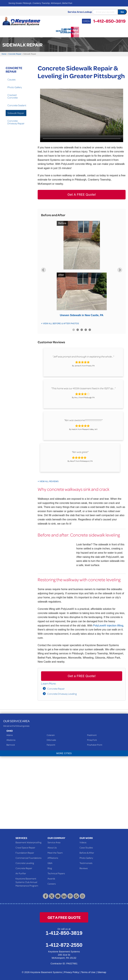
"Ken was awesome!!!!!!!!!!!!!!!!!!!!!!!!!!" (83, 419)
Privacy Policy (72, 971)
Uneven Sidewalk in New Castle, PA (82, 314)
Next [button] (120, 269)
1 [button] (74, 329)
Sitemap (102, 971)
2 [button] (78, 329)
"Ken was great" (80, 451)
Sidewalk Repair (16, 112)
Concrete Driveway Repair (16, 121)
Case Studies (86, 846)
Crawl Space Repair (25, 846)
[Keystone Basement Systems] (21, 21)
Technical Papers (56, 872)
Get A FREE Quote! (82, 194)
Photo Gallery (15, 86)
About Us (52, 846)
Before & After (87, 851)
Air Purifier (21, 872)
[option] (82, 269)
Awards (51, 877)
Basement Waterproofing (28, 841)
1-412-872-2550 (64, 944)
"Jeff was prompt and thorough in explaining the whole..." (83, 356)
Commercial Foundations (29, 857)
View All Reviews (49, 480)
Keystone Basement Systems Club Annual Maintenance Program (27, 881)
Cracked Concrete (13, 95)
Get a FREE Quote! (82, 675)
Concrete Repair (56, 687)
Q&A (50, 862)
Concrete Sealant (17, 104)
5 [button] (90, 329)
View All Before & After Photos (61, 322)
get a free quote (64, 916)
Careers (52, 882)
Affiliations (53, 857)
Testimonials (86, 862)
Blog (50, 867)
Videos (83, 841)
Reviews (84, 867)
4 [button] (86, 329)
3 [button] (82, 329)
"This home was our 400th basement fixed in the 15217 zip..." (83, 387)
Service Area (54, 841)
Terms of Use (88, 971)
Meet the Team (55, 851)
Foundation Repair (25, 851)
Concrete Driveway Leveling (62, 693)
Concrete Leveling (25, 862)
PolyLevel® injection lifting (108, 624)
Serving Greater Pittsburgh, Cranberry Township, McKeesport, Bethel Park (40, 3)
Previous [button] (43, 269)
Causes (11, 78)
